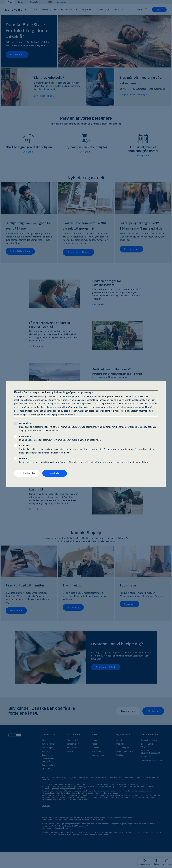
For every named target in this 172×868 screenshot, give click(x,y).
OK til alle (55, 473)
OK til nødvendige (27, 473)
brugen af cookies (118, 407)
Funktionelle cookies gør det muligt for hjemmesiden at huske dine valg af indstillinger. (60, 438)
